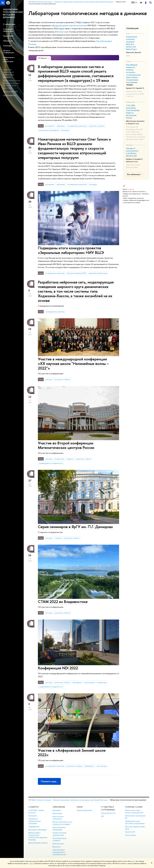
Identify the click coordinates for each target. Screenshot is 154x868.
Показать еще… (49, 781)
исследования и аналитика (77, 126)
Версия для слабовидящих (38, 830)
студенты (70, 459)
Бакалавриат (57, 810)
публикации (61, 126)
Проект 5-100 (130, 832)
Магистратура (57, 813)
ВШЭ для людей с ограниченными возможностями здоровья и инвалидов (38, 836)
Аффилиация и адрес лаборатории (9, 59)
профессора (59, 459)
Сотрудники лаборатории (8, 30)
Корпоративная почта (108, 813)
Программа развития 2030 (77, 273)
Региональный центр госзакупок (60, 839)
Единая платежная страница (38, 843)
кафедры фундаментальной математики (69, 25)
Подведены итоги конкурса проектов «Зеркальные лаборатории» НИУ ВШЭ (71, 250)
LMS (102, 816)
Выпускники (57, 847)
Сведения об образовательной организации (35, 821)
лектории (49, 379)
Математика (61, 32)
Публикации (8, 41)
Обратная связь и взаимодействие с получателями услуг (59, 852)
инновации (65, 130)
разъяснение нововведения (49, 130)
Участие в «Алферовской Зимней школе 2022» (72, 753)
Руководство (33, 816)
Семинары (7, 46)
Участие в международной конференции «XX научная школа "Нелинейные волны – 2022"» (73, 364)
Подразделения (34, 827)
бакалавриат (77, 682)
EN (136, 2)
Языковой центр (58, 844)
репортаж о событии (97, 126)
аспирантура (102, 682)
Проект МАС (8, 36)
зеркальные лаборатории (98, 273)
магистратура (89, 682)
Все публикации (135, 174)
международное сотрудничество (51, 463)
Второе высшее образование (58, 818)
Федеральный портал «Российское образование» (135, 822)
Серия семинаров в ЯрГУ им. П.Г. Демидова (75, 527)
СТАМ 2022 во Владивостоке (63, 602)
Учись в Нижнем (131, 835)
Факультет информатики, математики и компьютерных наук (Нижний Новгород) (80, 800)
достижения (50, 126)
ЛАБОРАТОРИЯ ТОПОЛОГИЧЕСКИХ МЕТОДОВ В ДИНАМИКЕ (13, 13)
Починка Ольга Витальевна (8, 76)
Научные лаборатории (84, 810)
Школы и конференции (9, 51)
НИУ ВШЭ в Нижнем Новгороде (40, 800)
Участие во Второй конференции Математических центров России (66, 445)
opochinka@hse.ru (9, 95)
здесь (133, 861)
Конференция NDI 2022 (58, 668)
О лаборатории (9, 24)
